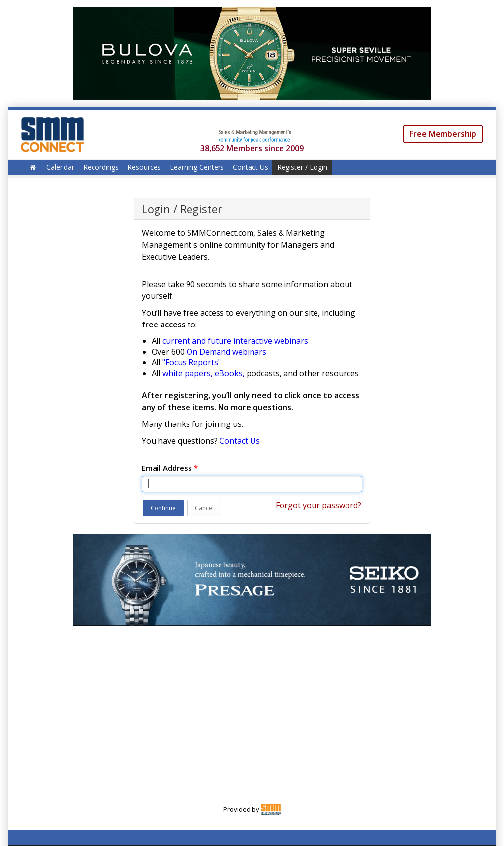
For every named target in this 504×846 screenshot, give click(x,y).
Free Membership (443, 134)
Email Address (170, 468)
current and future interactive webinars (235, 341)
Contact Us (251, 167)
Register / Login (302, 167)
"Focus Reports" (192, 362)
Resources (144, 167)
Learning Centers (197, 167)
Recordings (101, 167)
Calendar (60, 167)
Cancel (204, 508)
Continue (163, 508)
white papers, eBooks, (204, 373)
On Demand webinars (226, 352)
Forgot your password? (318, 505)
